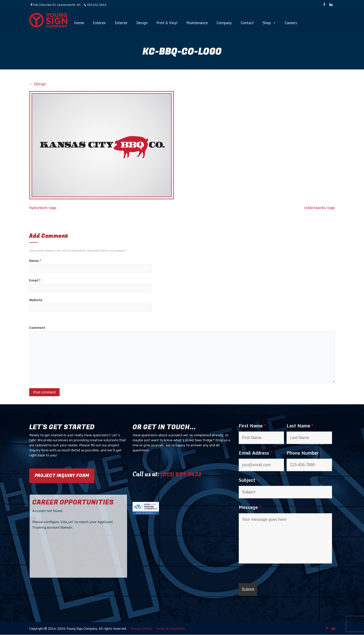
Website (36, 300)
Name (35, 261)
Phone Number (304, 453)
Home (79, 23)
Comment (37, 328)
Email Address (256, 453)
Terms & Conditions (170, 628)
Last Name (300, 426)
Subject (249, 480)
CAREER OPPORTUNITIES (73, 502)
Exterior (99, 23)
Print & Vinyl (167, 23)
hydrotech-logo (43, 208)
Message (250, 507)
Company (224, 23)
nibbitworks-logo (319, 208)
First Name (252, 426)
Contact (247, 23)
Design (142, 23)
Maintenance (197, 23)
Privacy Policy (141, 628)
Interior (121, 23)
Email (35, 280)
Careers (291, 23)
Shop (269, 23)
